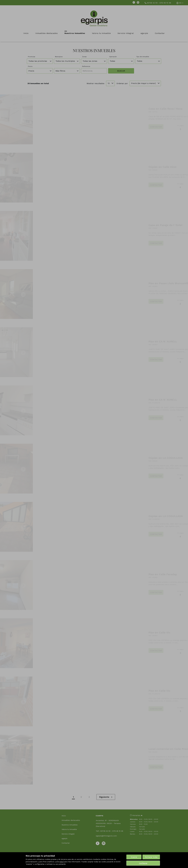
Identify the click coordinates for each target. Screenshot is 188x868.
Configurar (143, 863)
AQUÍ (62, 862)
